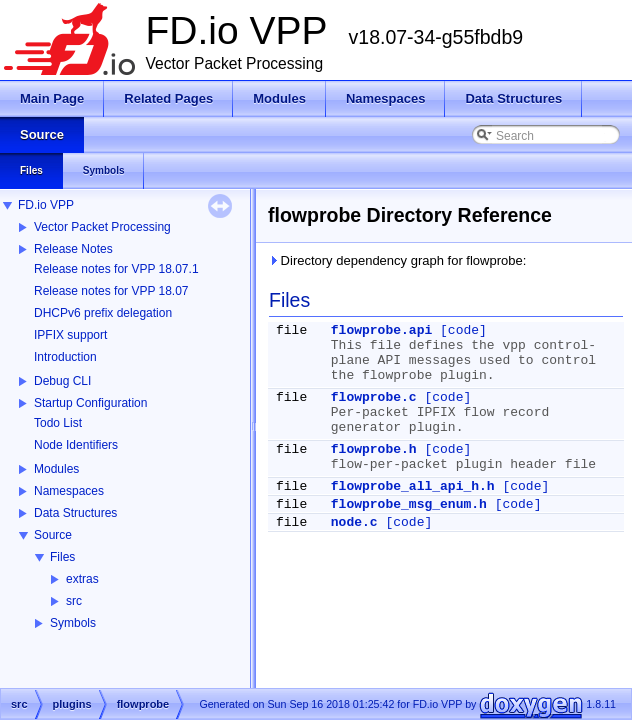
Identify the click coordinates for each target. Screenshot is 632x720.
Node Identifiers (76, 445)
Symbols (73, 623)
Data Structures (75, 513)
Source (53, 535)
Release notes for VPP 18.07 (111, 291)
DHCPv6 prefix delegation (103, 313)
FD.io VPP (46, 205)
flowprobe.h (374, 449)
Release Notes (73, 249)
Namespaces (69, 491)
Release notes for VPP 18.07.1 (116, 269)
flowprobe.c (374, 397)
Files (62, 557)
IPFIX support (70, 335)
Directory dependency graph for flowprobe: (397, 260)
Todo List (58, 423)
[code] (463, 330)
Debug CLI (62, 381)
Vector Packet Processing (102, 227)
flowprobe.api (381, 330)
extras (82, 579)
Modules (56, 469)
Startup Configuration (90, 403)
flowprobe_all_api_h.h (413, 486)
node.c (354, 522)
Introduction (65, 357)
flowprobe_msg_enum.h (409, 504)
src (74, 601)
